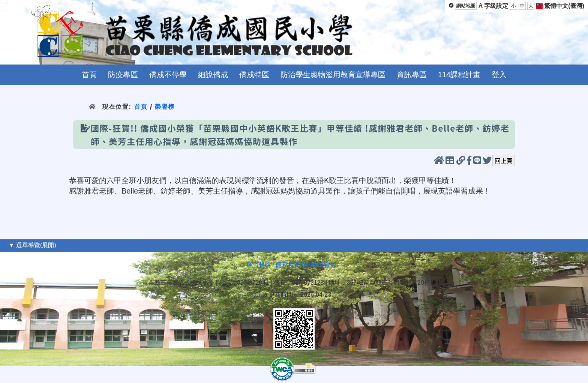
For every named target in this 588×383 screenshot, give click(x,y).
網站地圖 (466, 6)
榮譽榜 (165, 107)
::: (4, 245)
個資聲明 (259, 265)
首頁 (89, 75)
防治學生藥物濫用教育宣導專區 (333, 75)
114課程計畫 (459, 75)
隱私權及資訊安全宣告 (306, 265)
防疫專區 (123, 75)
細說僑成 (213, 75)
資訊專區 (412, 75)
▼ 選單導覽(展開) (32, 245)
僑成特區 (254, 75)
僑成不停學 (168, 75)
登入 (499, 75)
